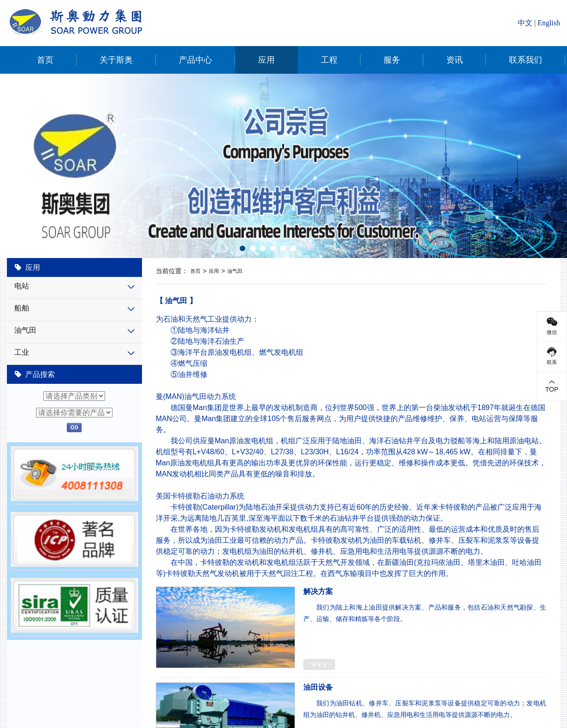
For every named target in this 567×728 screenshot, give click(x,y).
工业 (22, 352)
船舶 (22, 308)
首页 (45, 60)
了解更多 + (319, 664)
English (549, 23)
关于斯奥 (116, 60)
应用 (266, 60)
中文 (525, 23)
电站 (22, 286)
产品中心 (195, 60)
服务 (392, 60)
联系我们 (526, 60)
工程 (329, 60)
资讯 (455, 60)
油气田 (25, 330)
